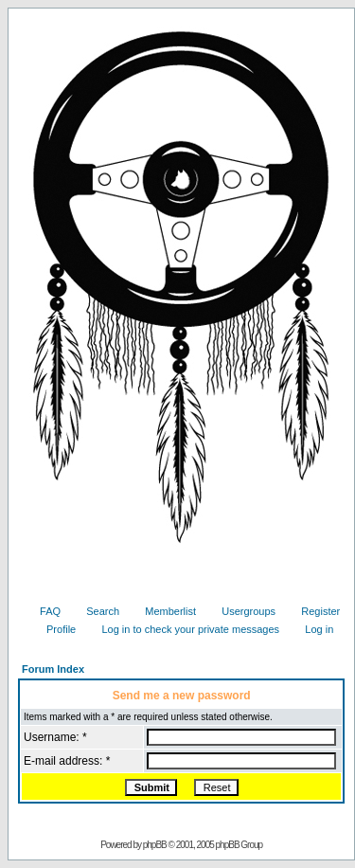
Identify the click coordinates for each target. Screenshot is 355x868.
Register (313, 611)
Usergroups (241, 611)
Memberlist (163, 611)
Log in (312, 629)
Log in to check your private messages (183, 629)
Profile (54, 629)
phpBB (155, 845)
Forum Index (53, 669)
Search (96, 611)
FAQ (43, 611)
